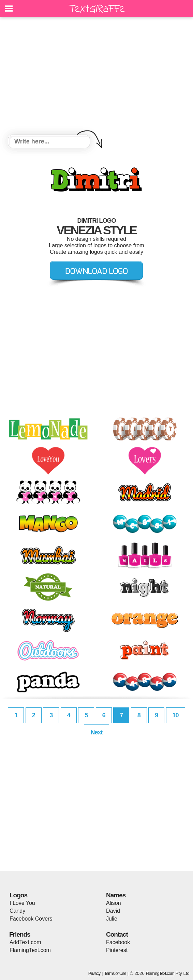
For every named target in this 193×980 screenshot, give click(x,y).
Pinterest (117, 950)
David (113, 911)
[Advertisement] (96, 77)
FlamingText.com (30, 950)
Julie (112, 919)
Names (116, 895)
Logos (18, 895)
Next (96, 732)
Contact (117, 934)
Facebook (118, 942)
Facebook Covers (31, 919)
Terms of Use (115, 973)
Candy (17, 911)
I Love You (22, 903)
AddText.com (25, 942)
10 (176, 715)
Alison (114, 903)
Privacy (94, 973)
